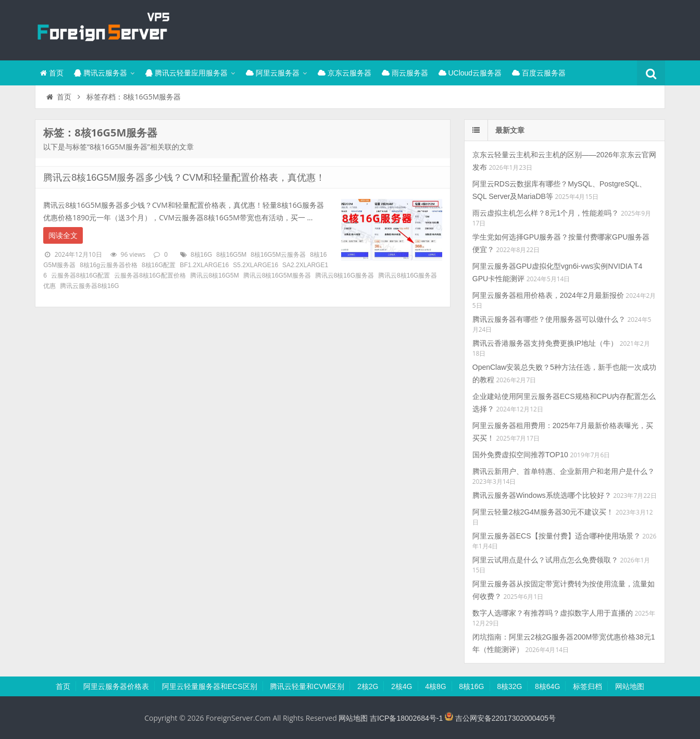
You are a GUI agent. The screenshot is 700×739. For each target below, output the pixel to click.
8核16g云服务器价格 (109, 265)
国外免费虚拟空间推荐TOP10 (520, 455)
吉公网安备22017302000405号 (500, 718)
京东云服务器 (345, 73)
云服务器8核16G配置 (80, 275)
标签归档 (587, 686)
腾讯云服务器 (101, 73)
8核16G (201, 255)
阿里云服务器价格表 (116, 686)
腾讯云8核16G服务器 (345, 275)
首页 (52, 73)
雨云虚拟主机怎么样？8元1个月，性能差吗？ (546, 213)
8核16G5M (231, 255)
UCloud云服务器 (470, 73)
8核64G (547, 686)
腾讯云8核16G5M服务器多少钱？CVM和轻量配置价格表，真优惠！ (184, 178)
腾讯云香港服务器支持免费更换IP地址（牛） (545, 343)
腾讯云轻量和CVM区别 (307, 686)
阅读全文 (63, 235)
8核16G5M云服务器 (278, 255)
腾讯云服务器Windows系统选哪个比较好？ (542, 495)
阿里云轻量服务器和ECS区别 (210, 686)
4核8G (435, 686)
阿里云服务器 (273, 73)
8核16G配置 (159, 265)
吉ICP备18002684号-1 (406, 718)
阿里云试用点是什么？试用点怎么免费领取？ (545, 560)
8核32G (509, 686)
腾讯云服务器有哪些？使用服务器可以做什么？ (549, 319)
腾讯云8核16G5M (215, 275)
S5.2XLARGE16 (255, 265)
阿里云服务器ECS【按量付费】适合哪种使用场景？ (557, 536)
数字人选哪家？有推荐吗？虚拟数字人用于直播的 (553, 613)
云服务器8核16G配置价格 (150, 275)
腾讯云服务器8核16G (89, 286)
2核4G (402, 686)
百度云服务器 (539, 73)
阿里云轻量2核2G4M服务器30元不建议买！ (543, 512)
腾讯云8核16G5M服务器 (277, 275)
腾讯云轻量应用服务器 (186, 73)
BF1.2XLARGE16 (204, 265)
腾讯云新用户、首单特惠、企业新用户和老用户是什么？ (564, 471)
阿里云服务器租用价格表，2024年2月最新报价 (548, 295)
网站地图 (630, 686)
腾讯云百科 (103, 29)
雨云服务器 (405, 73)
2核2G (368, 686)
